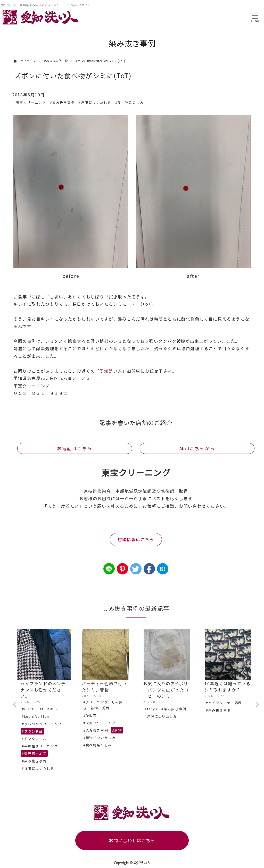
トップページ (24, 61)
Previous (15, 705)
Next (257, 705)
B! (163, 569)
